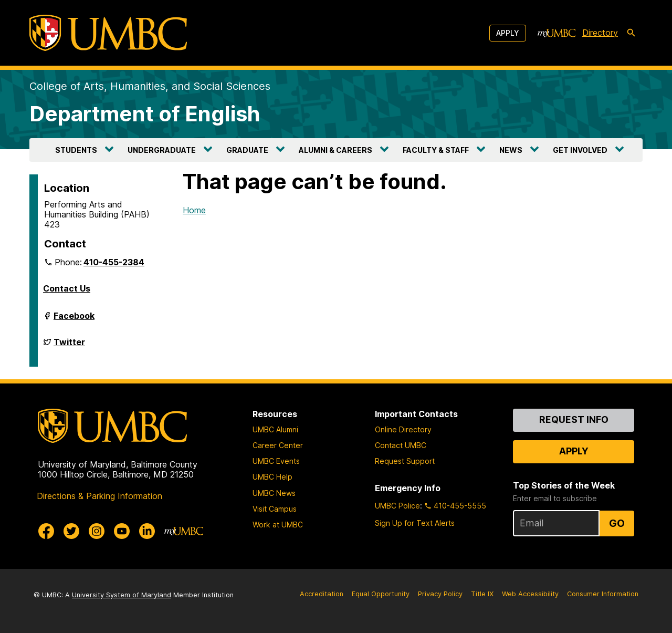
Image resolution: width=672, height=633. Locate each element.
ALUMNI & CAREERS (335, 150)
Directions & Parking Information (99, 496)
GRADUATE (247, 150)
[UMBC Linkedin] (147, 531)
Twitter (69, 346)
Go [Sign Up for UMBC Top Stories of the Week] (617, 523)
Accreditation (322, 594)
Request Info (574, 419)
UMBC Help (272, 477)
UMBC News (274, 493)
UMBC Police (397, 506)
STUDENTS (76, 150)
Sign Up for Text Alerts (415, 523)
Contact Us (67, 288)
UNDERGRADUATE (162, 150)
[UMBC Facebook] (46, 531)
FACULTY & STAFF (436, 150)
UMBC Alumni (275, 429)
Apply (508, 33)
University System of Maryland (122, 595)
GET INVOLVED (580, 150)
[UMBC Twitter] (71, 531)
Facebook (74, 320)
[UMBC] (108, 33)
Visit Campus (275, 509)
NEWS (511, 150)
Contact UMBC (401, 445)
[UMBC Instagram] (97, 531)
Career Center (278, 445)
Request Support (405, 461)
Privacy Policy (440, 594)
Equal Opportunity (381, 594)
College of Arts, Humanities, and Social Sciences (150, 86)
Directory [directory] (600, 33)
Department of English (145, 114)
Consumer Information (603, 594)
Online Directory (403, 429)
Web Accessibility (530, 594)
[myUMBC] (556, 33)
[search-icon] (631, 33)
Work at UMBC (278, 525)
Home (194, 210)
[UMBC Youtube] (122, 531)
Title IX (482, 594)
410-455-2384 (114, 262)
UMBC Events (276, 461)
